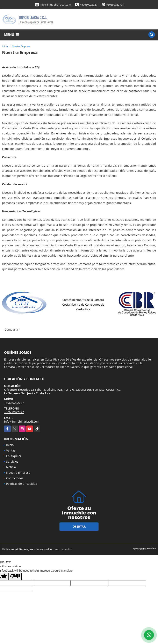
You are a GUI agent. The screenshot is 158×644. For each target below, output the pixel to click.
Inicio (5, 46)
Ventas (11, 450)
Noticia (11, 467)
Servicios (12, 461)
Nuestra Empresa (21, 46)
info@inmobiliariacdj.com (55, 5)
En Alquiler (14, 456)
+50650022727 (89, 5)
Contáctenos (15, 478)
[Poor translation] (15, 577)
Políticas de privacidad (22, 484)
